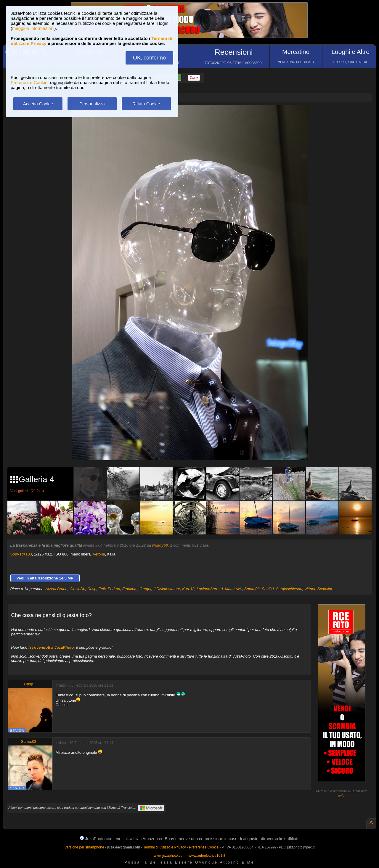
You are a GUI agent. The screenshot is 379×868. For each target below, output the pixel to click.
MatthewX (234, 589)
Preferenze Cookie (29, 82)
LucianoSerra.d (210, 589)
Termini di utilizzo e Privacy (165, 847)
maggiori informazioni (33, 28)
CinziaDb (77, 589)
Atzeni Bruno (56, 589)
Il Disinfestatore (167, 589)
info (342, 795)
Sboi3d (268, 589)
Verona (99, 554)
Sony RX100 (21, 554)
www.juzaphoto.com (170, 856)
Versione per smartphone (84, 847)
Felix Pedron (109, 589)
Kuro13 (188, 589)
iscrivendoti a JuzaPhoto (51, 647)
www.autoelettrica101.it (207, 856)
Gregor (145, 589)
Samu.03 (252, 589)
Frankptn (130, 589)
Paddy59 (160, 545)
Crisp (92, 589)
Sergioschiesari (289, 589)
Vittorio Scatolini (318, 589)
